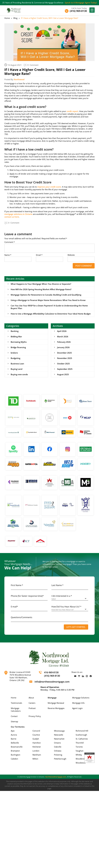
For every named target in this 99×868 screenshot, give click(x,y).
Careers (32, 703)
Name (8, 255)
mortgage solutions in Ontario (18, 214)
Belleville (15, 743)
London (36, 751)
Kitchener (37, 747)
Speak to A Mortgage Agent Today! (81, 3)
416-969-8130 (51, 672)
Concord (36, 731)
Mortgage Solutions (81, 698)
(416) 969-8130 (52, 676)
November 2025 (65, 358)
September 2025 (65, 369)
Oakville (58, 747)
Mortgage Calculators (16, 710)
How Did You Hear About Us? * (66, 607)
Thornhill (80, 743)
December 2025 (64, 353)
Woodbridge (81, 759)
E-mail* (14, 607)
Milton (35, 759)
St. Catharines (82, 739)
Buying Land (16, 369)
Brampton (15, 751)
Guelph (36, 739)
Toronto (79, 747)
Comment (10, 242)
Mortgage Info (78, 703)
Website (71, 255)
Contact (14, 716)
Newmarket (59, 739)
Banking (15, 331)
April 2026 (62, 331)
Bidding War (16, 337)
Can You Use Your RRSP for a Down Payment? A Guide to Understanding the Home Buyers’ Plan (49, 307)
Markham (37, 755)
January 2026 (63, 347)
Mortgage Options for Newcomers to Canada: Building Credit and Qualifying (46, 295)
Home (7, 18)
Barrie (14, 739)
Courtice (36, 735)
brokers (14, 353)
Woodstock (81, 763)
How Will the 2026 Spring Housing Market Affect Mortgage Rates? (41, 289)
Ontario (57, 743)
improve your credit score (49, 187)
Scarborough (81, 735)
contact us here (12, 217)
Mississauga (59, 731)
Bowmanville (17, 747)
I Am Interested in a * (62, 596)
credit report (72, 111)
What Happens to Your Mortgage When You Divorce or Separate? (41, 284)
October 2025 (63, 364)
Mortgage (52, 698)
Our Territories (18, 727)
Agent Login (77, 708)
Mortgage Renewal (56, 703)
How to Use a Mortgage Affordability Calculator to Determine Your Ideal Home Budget (51, 314)
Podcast (32, 708)
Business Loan (17, 364)
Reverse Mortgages (56, 708)
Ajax (13, 731)
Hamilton (37, 743)
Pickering (58, 755)
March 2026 (63, 337)
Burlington (16, 755)
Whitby (79, 755)
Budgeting (15, 358)
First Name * (17, 585)
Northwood (19, 79)
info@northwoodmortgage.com (52, 682)
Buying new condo (19, 374)
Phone (27, 596)
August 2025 (63, 374)
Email (39, 255)
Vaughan (80, 751)
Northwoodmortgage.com (56, 777)
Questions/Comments (22, 617)
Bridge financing (18, 347)
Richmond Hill (82, 731)
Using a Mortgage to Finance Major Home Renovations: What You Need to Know (48, 300)
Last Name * (57, 585)
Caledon (14, 759)
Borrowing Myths (19, 342)
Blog (15, 18)
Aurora (14, 735)
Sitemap (14, 721)
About (31, 698)
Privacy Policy (35, 716)
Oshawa (58, 751)
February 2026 (64, 342)
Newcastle (59, 735)
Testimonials (16, 703)
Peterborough (60, 759)
